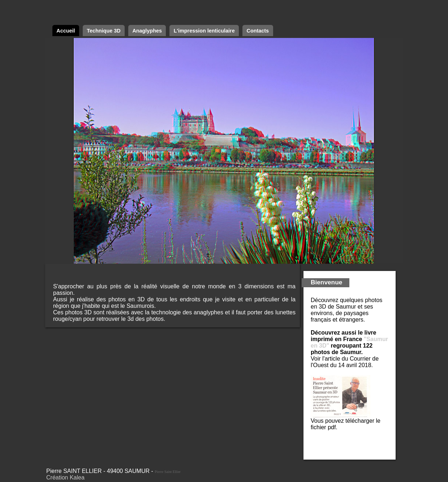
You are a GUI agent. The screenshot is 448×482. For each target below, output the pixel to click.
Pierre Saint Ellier (168, 472)
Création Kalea (65, 477)
